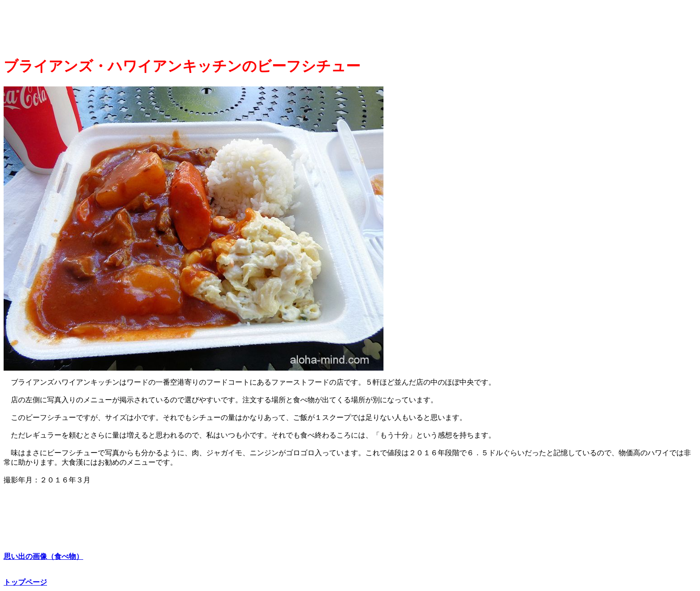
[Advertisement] (170, 25)
